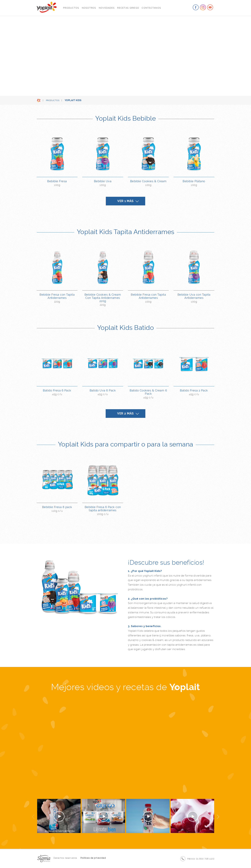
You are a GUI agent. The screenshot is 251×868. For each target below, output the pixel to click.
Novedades (107, 8)
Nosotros (89, 8)
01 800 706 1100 (205, 859)
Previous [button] (34, 817)
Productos (71, 8)
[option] (125, 746)
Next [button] (218, 817)
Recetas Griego (128, 8)
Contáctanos (151, 8)
